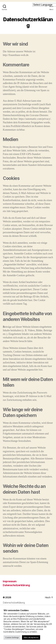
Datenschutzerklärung (16, 585)
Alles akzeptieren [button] (31, 637)
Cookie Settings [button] (12, 637)
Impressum (10, 581)
